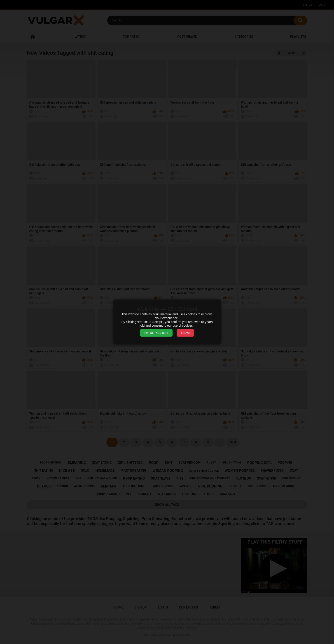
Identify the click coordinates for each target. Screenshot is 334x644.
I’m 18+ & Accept (156, 333)
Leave (185, 333)
